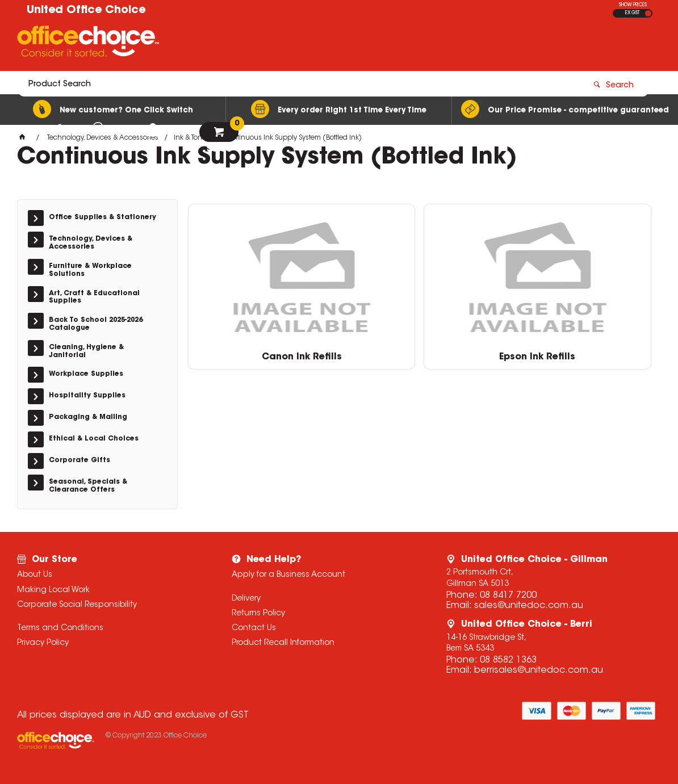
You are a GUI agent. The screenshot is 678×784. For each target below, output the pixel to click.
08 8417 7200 (508, 596)
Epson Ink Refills (422, 352)
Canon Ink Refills (263, 352)
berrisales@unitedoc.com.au (539, 670)
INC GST (648, 13)
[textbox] (273, 44)
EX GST (632, 13)
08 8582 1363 (508, 660)
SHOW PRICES (633, 5)
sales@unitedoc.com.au (529, 606)
